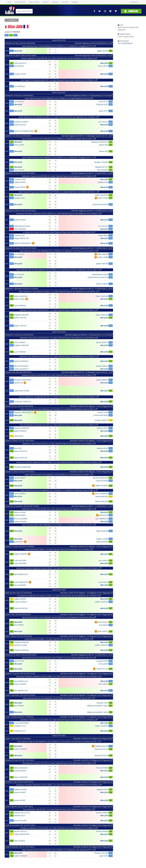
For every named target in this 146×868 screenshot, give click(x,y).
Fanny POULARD (20, 821)
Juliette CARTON (102, 264)
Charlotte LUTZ (20, 726)
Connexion (131, 11)
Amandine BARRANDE (22, 467)
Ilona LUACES (103, 66)
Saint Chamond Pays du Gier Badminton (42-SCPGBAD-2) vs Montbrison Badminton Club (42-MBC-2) (59, 409)
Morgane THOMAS (101, 162)
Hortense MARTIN (101, 420)
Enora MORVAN (20, 305)
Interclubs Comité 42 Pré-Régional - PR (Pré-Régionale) (91, 406)
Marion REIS (104, 145)
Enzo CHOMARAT (102, 494)
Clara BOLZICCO (20, 63)
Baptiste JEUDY (102, 428)
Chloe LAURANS (20, 684)
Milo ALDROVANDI (21, 366)
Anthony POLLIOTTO (22, 813)
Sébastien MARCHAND (23, 380)
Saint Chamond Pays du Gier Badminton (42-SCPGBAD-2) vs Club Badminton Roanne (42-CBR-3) (59, 617)
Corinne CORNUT (21, 602)
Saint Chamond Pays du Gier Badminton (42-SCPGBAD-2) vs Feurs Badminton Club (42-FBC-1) (59, 698)
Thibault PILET (20, 235)
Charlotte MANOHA (21, 642)
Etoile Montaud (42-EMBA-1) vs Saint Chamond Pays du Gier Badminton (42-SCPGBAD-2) (59, 549)
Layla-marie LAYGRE (22, 391)
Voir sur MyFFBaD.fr (125, 43)
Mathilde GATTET (102, 167)
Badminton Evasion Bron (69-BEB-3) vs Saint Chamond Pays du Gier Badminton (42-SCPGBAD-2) (59, 176)
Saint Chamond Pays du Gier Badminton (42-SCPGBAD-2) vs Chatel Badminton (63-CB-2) (59, 98)
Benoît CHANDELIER (100, 478)
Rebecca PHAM (20, 512)
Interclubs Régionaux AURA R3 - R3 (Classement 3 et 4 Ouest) (89, 95)
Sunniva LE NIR (20, 179)
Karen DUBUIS (20, 841)
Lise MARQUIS (20, 86)
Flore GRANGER (20, 229)
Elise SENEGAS (103, 170)
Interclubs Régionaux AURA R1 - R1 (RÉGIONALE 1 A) (92, 506)
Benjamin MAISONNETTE (24, 412)
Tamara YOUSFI (20, 74)
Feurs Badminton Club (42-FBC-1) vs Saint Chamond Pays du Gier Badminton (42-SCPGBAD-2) (59, 809)
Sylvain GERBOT (102, 342)
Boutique (65, 2)
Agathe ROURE (103, 51)
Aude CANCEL (103, 622)
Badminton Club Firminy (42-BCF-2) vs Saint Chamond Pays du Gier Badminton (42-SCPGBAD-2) (59, 444)
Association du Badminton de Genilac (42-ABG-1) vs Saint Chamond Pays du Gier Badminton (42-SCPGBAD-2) (59, 596)
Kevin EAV (18, 448)
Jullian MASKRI (103, 254)
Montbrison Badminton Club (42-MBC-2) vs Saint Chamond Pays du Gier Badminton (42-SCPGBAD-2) (59, 720)
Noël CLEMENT (20, 342)
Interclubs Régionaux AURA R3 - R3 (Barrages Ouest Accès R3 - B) (87, 136)
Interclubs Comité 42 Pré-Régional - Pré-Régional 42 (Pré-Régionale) (86, 593)
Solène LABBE (103, 257)
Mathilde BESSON (102, 746)
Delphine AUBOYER (21, 315)
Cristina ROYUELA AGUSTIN (98, 277)
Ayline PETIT (104, 111)
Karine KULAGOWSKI (100, 204)
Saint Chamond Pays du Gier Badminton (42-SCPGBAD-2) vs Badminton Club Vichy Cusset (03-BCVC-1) (59, 251)
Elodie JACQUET (102, 104)
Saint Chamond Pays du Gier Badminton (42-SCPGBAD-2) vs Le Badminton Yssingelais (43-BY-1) (59, 46)
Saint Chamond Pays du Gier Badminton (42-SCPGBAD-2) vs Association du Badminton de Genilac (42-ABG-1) (59, 741)
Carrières (75, 2)
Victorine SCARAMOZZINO (24, 131)
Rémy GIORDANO (21, 768)
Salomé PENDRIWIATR (23, 243)
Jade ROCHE (104, 515)
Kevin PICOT (104, 102)
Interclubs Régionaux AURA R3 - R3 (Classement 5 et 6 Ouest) (89, 335)
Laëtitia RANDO (20, 182)
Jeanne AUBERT (20, 220)
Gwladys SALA (103, 182)
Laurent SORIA (103, 412)
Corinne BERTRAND (101, 415)
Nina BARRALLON (21, 574)
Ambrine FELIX (20, 815)
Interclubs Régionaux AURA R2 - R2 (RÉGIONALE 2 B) (92, 655)
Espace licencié (34, 2)
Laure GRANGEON (21, 582)
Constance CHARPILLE (23, 401)
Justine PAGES (103, 198)
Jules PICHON (19, 661)
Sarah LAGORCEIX (101, 195)
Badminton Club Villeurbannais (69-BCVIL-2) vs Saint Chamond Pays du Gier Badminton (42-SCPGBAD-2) (59, 356)
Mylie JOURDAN (102, 531)
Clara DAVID (19, 436)
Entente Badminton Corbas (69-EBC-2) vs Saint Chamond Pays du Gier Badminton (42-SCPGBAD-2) (59, 58)
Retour (12, 20)
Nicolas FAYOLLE (21, 831)
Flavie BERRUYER (102, 496)
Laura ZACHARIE (102, 481)
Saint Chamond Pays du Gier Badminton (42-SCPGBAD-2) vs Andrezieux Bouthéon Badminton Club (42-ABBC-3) (59, 270)
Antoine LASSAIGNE (22, 428)
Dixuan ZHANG (20, 187)
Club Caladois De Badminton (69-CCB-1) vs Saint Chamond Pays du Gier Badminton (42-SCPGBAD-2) (59, 80)
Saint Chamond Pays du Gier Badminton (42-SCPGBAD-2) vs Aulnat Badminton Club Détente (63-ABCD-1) (59, 192)
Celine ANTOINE (20, 560)
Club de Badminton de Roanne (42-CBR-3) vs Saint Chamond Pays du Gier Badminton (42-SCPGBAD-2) (59, 425)
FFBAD (9, 2)
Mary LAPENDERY (21, 777)
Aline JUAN (18, 51)
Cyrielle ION (18, 383)
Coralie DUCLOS (102, 669)
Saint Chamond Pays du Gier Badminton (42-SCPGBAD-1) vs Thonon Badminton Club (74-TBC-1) (59, 525)
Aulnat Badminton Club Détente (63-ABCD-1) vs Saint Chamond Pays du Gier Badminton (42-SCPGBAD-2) (59, 117)
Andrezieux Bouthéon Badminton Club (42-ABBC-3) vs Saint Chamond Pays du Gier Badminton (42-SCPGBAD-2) (59, 214)
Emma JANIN (103, 664)
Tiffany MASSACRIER (22, 834)
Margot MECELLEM (21, 238)
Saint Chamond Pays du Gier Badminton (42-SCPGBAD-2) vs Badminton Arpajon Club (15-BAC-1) (59, 139)
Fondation (55, 2)
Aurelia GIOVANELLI (22, 361)
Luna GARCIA (103, 560)
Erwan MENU (103, 235)
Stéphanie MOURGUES (100, 142)
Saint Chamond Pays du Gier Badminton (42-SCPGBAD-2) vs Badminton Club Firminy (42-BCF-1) (59, 850)
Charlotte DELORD (101, 853)
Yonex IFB (45, 2)
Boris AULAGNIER (21, 519)
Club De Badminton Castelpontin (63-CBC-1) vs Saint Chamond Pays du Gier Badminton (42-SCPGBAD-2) (59, 397)
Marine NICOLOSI (21, 451)
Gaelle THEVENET (102, 602)
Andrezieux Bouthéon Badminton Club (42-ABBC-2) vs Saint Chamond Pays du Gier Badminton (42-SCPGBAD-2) (59, 785)
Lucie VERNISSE (20, 352)
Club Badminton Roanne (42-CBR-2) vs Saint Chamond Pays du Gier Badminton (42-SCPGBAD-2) (59, 763)
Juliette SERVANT (20, 431)
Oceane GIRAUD (20, 771)
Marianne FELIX (102, 703)
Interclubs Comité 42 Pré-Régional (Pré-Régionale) (93, 739)
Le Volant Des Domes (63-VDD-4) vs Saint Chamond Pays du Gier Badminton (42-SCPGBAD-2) (59, 232)
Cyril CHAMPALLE (102, 519)
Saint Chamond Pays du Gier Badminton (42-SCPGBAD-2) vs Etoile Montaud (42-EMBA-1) (59, 475)
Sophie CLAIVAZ (102, 539)
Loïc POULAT (19, 102)
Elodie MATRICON (21, 608)
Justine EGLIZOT (20, 125)
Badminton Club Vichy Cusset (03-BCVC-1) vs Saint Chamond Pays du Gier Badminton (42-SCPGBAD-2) (59, 310)
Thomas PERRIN (102, 768)
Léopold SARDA (102, 661)
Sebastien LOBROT (21, 122)
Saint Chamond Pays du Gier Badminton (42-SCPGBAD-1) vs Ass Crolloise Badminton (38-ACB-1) (59, 658)
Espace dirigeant (20, 2)
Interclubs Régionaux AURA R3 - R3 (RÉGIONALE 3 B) (92, 173)
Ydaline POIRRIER (102, 486)
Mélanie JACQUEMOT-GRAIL (98, 706)
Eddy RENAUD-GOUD (22, 226)
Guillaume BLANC (21, 789)
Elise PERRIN (19, 625)
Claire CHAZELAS (102, 296)
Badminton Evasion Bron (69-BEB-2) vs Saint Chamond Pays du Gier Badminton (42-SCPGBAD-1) (59, 509)
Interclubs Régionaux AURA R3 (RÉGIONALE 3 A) (94, 43)
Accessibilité (134, 2)
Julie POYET (104, 856)
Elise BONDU (19, 66)
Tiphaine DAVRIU (20, 521)
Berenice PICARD (21, 645)
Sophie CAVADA (20, 599)
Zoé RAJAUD (103, 625)
